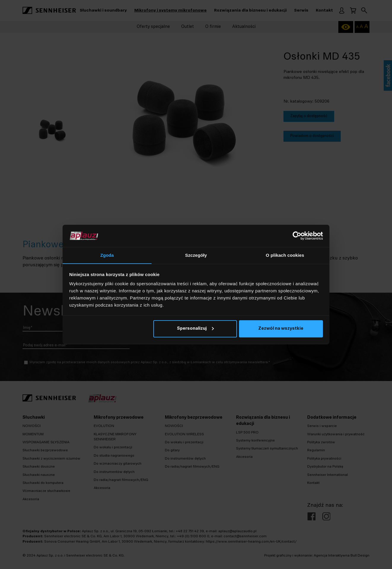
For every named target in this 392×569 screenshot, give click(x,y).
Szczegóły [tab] (196, 255)
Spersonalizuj (195, 329)
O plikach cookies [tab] (285, 255)
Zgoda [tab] (107, 255)
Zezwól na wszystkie (281, 329)
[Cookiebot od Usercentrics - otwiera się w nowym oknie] (297, 236)
